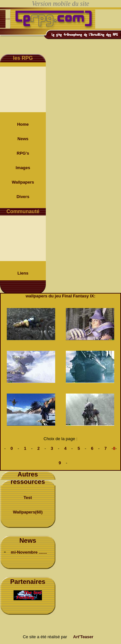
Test (28, 498)
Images (23, 168)
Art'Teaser (83, 637)
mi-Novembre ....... (29, 552)
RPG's (23, 153)
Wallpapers (23, 182)
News (23, 139)
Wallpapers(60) (28, 512)
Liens (23, 273)
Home (23, 124)
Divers (23, 197)
